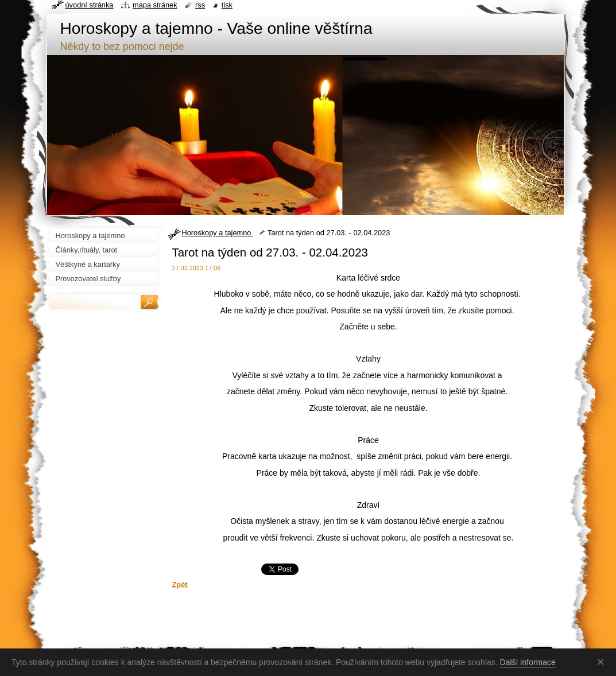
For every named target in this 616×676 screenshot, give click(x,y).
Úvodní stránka (90, 5)
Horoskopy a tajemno (218, 233)
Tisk (227, 5)
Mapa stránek (155, 5)
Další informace (528, 662)
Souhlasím (603, 662)
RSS (200, 5)
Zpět (180, 584)
